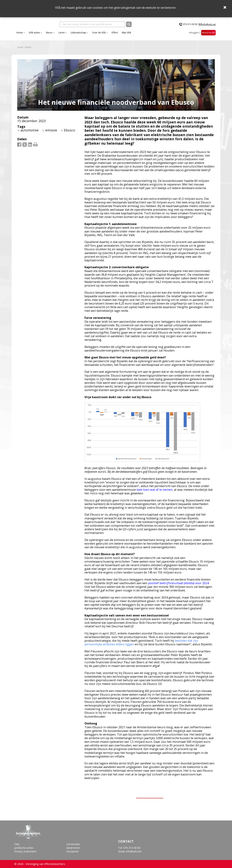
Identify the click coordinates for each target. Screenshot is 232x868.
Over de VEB (131, 34)
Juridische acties (24, 848)
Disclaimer (73, 852)
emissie (51, 133)
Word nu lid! (208, 34)
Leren (94, 34)
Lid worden (73, 844)
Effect (147, 34)
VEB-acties (66, 34)
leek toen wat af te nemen (155, 492)
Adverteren (73, 848)
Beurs (81, 34)
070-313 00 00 (190, 25)
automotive (30, 133)
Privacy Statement (25, 852)
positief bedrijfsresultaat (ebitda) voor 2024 (178, 586)
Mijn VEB (158, 34)
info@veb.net (209, 25)
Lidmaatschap (110, 34)
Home (51, 34)
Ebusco (69, 133)
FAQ (17, 844)
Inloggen (194, 34)
